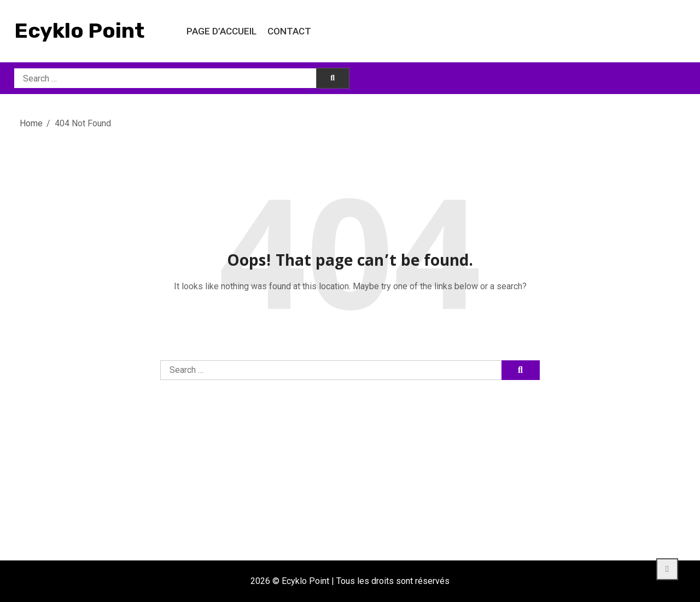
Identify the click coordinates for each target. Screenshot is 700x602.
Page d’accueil (221, 31)
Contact (289, 31)
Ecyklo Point (79, 31)
